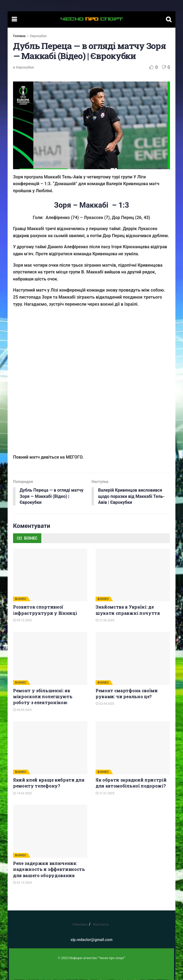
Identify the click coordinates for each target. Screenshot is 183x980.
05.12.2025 (22, 621)
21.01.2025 (105, 794)
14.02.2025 (22, 794)
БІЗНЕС (21, 599)
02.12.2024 (22, 883)
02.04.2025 (105, 704)
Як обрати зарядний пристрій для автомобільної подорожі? (131, 783)
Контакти (101, 925)
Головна (19, 36)
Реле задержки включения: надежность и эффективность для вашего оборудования (49, 870)
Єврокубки (38, 36)
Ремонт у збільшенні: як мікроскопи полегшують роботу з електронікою (43, 697)
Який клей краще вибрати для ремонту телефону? (49, 783)
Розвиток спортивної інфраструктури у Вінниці (45, 610)
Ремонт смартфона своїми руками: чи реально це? (127, 693)
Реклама (80, 925)
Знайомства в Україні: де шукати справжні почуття (128, 610)
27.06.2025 (105, 621)
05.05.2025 (22, 710)
